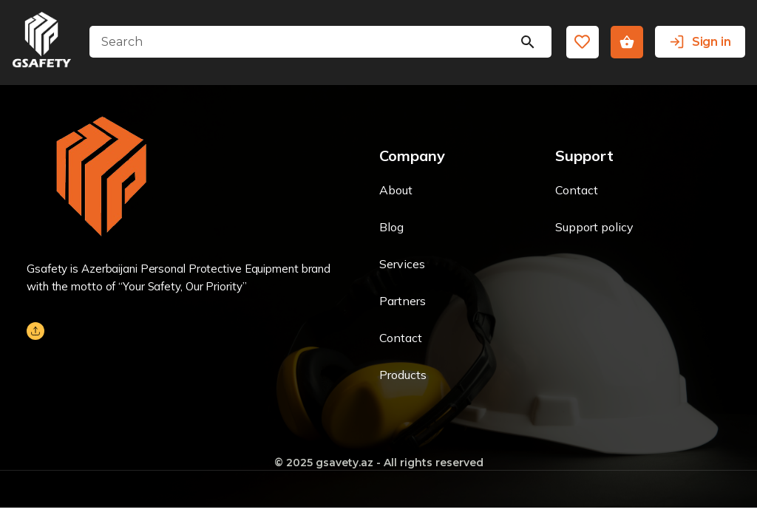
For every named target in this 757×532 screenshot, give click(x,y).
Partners (403, 301)
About (396, 190)
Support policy (594, 227)
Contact (401, 338)
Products (403, 375)
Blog (391, 227)
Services (402, 264)
